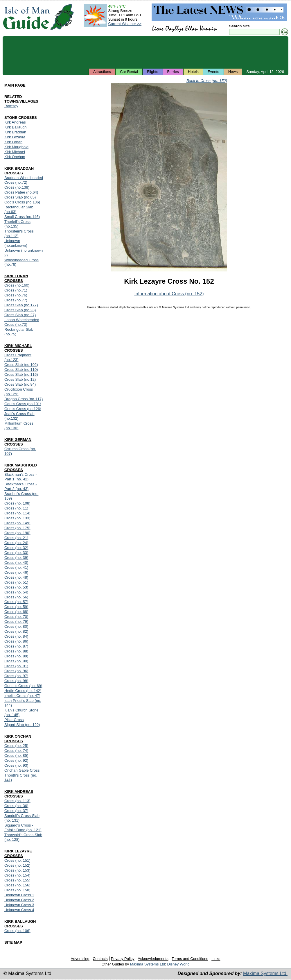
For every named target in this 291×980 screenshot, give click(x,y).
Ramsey (11, 106)
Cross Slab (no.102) (21, 365)
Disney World (178, 964)
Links (216, 959)
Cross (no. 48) (16, 577)
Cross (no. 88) (16, 651)
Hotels (193, 72)
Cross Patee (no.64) (21, 192)
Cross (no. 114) (17, 513)
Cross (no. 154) (17, 875)
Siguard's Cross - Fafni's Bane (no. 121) (23, 828)
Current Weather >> (125, 24)
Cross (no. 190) (17, 533)
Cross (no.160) (17, 285)
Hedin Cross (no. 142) (23, 691)
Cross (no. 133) (17, 518)
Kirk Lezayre (15, 137)
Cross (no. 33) (16, 553)
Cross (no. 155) (17, 880)
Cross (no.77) (16, 300)
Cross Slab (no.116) (21, 374)
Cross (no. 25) (16, 746)
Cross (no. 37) (16, 811)
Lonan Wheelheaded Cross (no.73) (22, 322)
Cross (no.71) (16, 290)
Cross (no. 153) (17, 870)
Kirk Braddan (15, 132)
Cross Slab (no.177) (21, 305)
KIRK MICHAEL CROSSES (18, 348)
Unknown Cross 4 (19, 910)
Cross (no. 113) (17, 801)
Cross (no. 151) (17, 860)
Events (213, 72)
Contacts (100, 959)
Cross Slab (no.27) (20, 315)
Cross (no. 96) (16, 671)
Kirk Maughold (16, 147)
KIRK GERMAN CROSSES (18, 442)
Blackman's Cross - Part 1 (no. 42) (21, 477)
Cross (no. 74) (16, 751)
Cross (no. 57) (16, 602)
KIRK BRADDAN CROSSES (19, 171)
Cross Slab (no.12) (20, 379)
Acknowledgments (153, 959)
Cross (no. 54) (16, 592)
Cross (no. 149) (17, 523)
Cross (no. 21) (16, 538)
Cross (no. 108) (17, 503)
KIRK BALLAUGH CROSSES (20, 924)
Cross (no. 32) (16, 548)
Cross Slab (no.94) (20, 384)
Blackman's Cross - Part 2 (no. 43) (21, 486)
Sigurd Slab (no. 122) (22, 725)
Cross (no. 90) (16, 661)
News (233, 72)
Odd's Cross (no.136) (22, 202)
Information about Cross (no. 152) (169, 294)
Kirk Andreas (15, 122)
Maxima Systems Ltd (148, 964)
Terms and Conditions (190, 959)
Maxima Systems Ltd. (265, 973)
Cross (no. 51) (16, 582)
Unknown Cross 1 (19, 895)
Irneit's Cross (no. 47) (22, 696)
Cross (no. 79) (16, 622)
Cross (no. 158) (17, 890)
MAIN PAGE (15, 85)
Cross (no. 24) (16, 543)
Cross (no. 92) (16, 760)
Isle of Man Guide (26, 17)
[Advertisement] (145, 52)
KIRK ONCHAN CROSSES (18, 739)
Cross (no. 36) (16, 806)
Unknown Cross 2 (19, 900)
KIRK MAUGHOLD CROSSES (21, 467)
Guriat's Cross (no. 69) (23, 686)
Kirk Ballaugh (16, 127)
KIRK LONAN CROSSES (16, 278)
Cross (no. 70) (16, 617)
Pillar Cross (14, 720)
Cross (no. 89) (16, 656)
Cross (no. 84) (16, 636)
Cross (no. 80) (16, 626)
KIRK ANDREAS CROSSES (19, 794)
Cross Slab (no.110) (21, 370)
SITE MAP (13, 942)
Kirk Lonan (13, 142)
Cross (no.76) (16, 295)
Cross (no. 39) (16, 558)
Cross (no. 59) (16, 607)
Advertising (80, 959)
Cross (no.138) (17, 187)
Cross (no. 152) (17, 865)
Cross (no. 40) (16, 563)
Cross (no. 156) (17, 885)
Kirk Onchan (15, 157)
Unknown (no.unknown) (16, 243)
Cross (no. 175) (17, 528)
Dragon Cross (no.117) (24, 399)
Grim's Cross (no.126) (23, 409)
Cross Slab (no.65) (20, 197)
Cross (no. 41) (16, 567)
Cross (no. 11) (16, 508)
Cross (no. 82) (16, 631)
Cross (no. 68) (16, 612)
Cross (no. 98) (16, 681)
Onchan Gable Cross (22, 770)
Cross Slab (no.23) (20, 310)
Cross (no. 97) (16, 676)
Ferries (173, 72)
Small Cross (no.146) (22, 217)
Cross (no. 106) (17, 931)
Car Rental (129, 72)
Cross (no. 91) (16, 666)
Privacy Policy (123, 959)
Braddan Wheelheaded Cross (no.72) (24, 180)
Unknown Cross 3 (19, 905)
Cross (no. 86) (16, 641)
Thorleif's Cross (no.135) (17, 224)
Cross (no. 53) (16, 587)
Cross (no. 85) (16, 755)
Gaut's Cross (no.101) (23, 404)
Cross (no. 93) (16, 765)
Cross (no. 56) (16, 597)
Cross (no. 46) (16, 572)
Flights (152, 72)
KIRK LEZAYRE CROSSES (18, 853)
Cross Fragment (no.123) (18, 357)
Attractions (102, 72)
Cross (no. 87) (16, 646)
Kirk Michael (15, 152)
